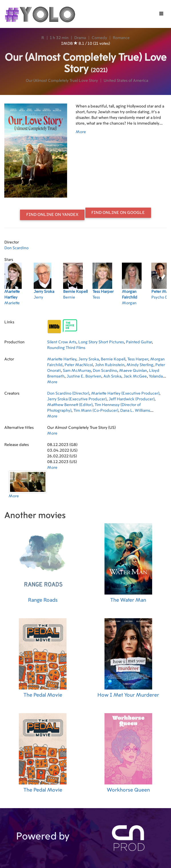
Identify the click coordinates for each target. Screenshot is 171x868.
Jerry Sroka (88, 359)
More (81, 132)
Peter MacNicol (79, 365)
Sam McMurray (77, 371)
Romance (121, 38)
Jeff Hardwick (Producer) (131, 399)
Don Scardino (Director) (68, 394)
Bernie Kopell (113, 359)
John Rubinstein (110, 365)
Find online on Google (118, 213)
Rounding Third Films (66, 348)
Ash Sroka (112, 376)
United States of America (126, 81)
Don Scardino (16, 248)
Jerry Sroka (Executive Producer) (77, 399)
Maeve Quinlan (133, 371)
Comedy (99, 38)
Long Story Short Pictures (101, 342)
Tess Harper (138, 359)
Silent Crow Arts (62, 342)
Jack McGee (135, 376)
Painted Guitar (139, 342)
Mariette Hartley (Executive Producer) (125, 394)
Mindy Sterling (140, 365)
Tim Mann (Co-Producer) (96, 411)
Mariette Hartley (62, 359)
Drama (80, 38)
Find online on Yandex (52, 215)
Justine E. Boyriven (84, 376)
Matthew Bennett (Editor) (70, 405)
